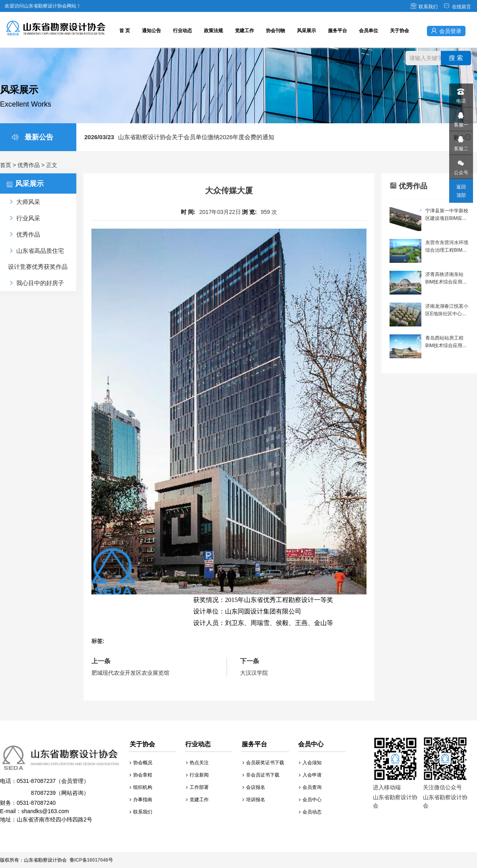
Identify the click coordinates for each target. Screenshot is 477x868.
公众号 (461, 165)
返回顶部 (461, 191)
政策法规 (213, 31)
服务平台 (337, 31)
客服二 (461, 141)
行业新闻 (197, 775)
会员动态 (310, 812)
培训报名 (254, 800)
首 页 (125, 31)
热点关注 (197, 763)
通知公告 (151, 31)
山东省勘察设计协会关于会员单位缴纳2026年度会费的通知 (179, 137)
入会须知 (310, 763)
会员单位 (368, 31)
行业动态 (182, 31)
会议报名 (254, 787)
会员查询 (310, 787)
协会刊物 (275, 31)
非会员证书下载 (261, 775)
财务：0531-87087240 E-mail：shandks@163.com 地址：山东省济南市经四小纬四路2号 (60, 784)
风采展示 (306, 31)
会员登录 (446, 31)
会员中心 (310, 800)
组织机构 (141, 787)
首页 (6, 165)
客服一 (461, 117)
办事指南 (141, 800)
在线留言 (457, 7)
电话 (461, 94)
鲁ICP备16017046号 (91, 860)
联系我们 (424, 7)
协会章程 (141, 775)
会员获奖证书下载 (263, 763)
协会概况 (141, 763)
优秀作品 (29, 165)
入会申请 (310, 775)
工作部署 (197, 787)
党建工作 (244, 31)
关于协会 (399, 31)
